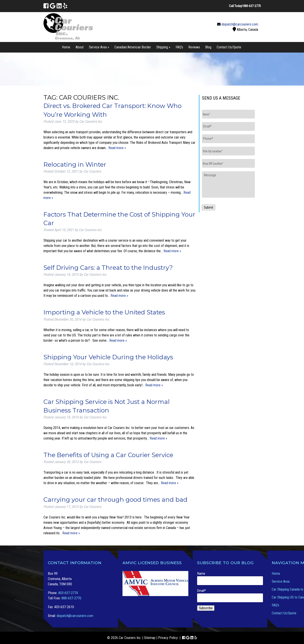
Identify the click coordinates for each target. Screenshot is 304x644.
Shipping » (163, 47)
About (80, 47)
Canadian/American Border (133, 47)
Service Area (281, 581)
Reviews (194, 47)
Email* (230, 595)
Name (230, 578)
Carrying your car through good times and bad (115, 500)
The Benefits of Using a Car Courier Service (108, 455)
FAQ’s (179, 47)
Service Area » (99, 47)
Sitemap (150, 638)
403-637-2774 (68, 593)
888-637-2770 (71, 598)
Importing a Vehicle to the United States (104, 312)
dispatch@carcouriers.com (240, 24)
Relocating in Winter (75, 164)
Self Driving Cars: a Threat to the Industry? (108, 268)
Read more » (117, 148)
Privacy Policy (168, 638)
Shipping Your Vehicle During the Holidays (108, 357)
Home (66, 47)
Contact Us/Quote (229, 47)
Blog (208, 47)
